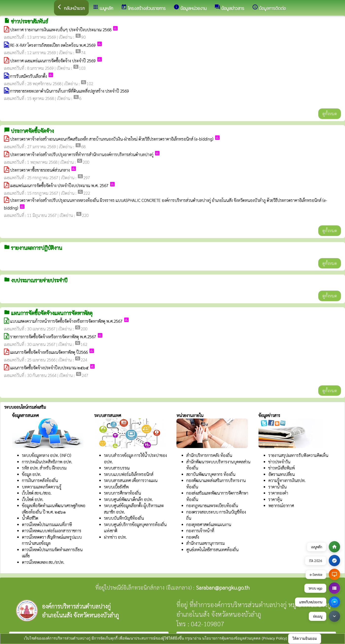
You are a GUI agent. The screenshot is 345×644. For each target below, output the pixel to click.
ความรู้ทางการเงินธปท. (287, 480)
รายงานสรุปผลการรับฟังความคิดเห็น (298, 455)
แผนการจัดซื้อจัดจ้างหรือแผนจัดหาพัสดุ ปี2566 (49, 352)
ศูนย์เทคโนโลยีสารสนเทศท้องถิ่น (212, 549)
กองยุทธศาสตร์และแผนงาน (209, 524)
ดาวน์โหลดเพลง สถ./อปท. (43, 562)
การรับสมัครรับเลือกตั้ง (28, 76)
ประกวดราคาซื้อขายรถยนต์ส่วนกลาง (40, 170)
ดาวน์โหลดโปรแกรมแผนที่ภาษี (47, 524)
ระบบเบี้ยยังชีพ (116, 487)
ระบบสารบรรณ (117, 468)
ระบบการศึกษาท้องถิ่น (122, 493)
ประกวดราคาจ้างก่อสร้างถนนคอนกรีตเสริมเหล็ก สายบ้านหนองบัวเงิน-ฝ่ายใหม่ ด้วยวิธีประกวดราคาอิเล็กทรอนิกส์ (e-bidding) (112, 139)
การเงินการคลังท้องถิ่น (40, 480)
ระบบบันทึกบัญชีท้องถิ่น (124, 518)
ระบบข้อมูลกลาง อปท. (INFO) (47, 455)
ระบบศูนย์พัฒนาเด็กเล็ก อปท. (128, 499)
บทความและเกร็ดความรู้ (42, 487)
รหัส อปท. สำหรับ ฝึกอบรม (44, 468)
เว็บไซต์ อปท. (33, 499)
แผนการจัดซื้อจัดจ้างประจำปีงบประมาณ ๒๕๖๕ (49, 368)
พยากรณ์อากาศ (281, 505)
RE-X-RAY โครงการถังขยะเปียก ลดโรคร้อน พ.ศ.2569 (53, 45)
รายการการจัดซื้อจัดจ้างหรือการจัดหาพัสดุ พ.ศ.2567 (53, 337)
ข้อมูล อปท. (32, 474)
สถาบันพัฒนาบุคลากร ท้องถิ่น (211, 474)
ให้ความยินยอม (305, 638)
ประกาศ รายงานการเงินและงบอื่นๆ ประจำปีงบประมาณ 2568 (61, 30)
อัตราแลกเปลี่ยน (282, 474)
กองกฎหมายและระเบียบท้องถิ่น (212, 505)
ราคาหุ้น (275, 499)
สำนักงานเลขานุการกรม (206, 543)
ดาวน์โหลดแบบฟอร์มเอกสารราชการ (52, 531)
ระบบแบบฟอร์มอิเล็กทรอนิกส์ (129, 474)
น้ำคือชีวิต (30, 518)
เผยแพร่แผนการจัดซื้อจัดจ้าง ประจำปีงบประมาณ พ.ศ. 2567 (59, 185)
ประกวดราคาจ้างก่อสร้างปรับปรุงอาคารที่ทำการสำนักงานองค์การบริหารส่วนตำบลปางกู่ (82, 154)
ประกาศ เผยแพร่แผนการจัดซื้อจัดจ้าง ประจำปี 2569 (53, 61)
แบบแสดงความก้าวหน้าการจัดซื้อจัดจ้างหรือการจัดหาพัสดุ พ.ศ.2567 (66, 321)
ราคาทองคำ (278, 493)
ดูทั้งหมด (330, 113)
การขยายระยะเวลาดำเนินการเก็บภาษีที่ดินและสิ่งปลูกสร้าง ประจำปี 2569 (69, 91)
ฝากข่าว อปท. (115, 537)
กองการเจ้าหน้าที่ (200, 531)
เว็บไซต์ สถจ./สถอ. (37, 493)
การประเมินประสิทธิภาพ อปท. (47, 462)
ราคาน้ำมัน (277, 487)
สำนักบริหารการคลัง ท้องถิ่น (209, 455)
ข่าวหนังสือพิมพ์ (282, 468)
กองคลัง (193, 537)
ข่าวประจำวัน (279, 462)
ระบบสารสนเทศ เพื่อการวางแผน (131, 480)
